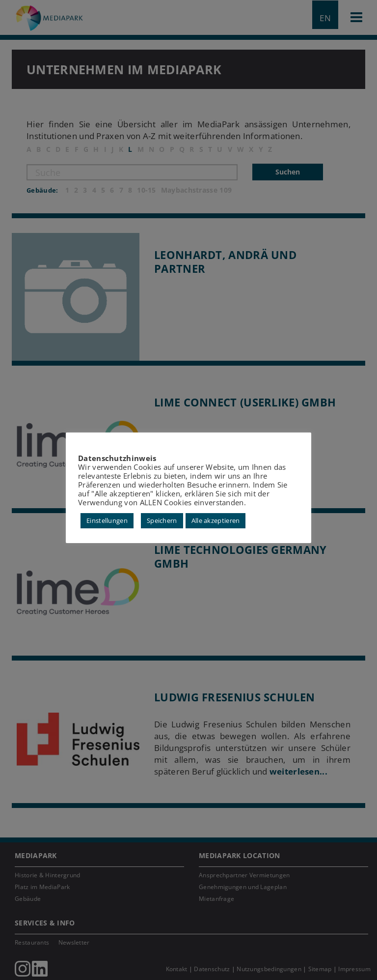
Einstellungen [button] (107, 520)
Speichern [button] (162, 520)
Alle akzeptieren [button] (216, 520)
